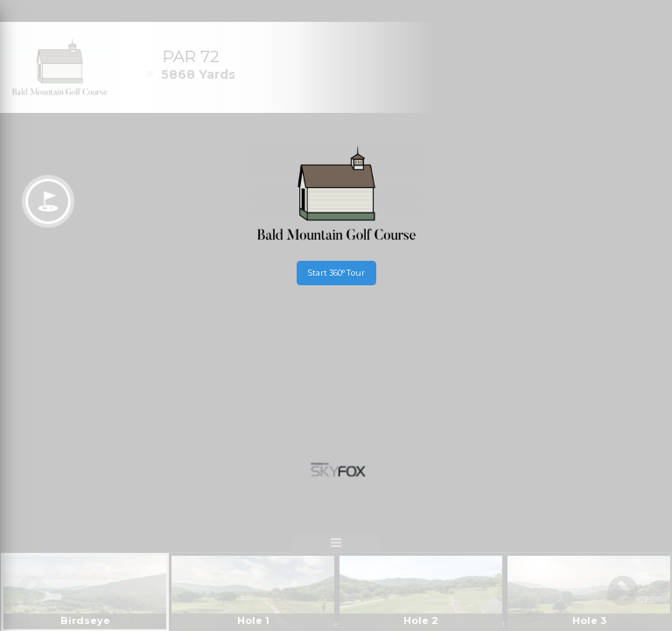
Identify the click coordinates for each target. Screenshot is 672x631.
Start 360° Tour (336, 273)
